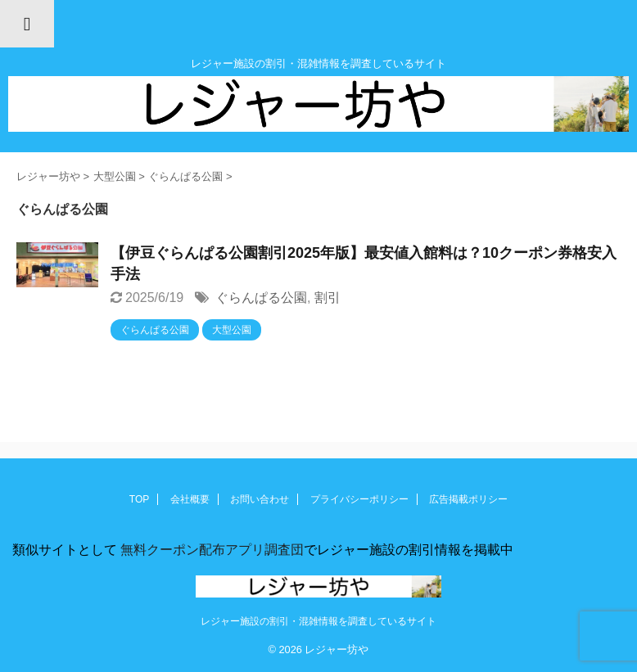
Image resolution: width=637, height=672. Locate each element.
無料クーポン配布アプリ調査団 (210, 550)
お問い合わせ (260, 499)
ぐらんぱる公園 (261, 298)
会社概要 (190, 499)
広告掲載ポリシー (468, 499)
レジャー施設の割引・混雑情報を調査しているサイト (318, 621)
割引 (328, 298)
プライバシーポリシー (359, 499)
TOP (139, 499)
